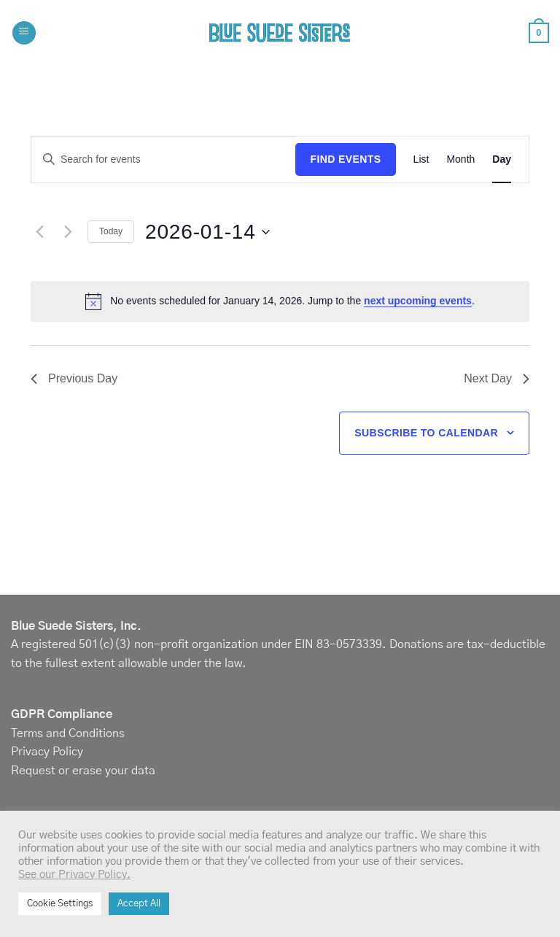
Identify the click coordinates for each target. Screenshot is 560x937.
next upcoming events (418, 301)
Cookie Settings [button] (60, 904)
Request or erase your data (83, 771)
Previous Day (74, 378)
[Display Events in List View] (421, 159)
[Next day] (68, 232)
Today (111, 231)
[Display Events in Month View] (460, 159)
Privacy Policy (47, 752)
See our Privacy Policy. (74, 875)
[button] (24, 33)
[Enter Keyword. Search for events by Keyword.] (163, 159)
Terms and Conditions (68, 733)
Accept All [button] (139, 904)
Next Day (497, 378)
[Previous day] (39, 232)
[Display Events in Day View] (502, 159)
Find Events (345, 159)
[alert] (280, 301)
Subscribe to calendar (426, 433)
